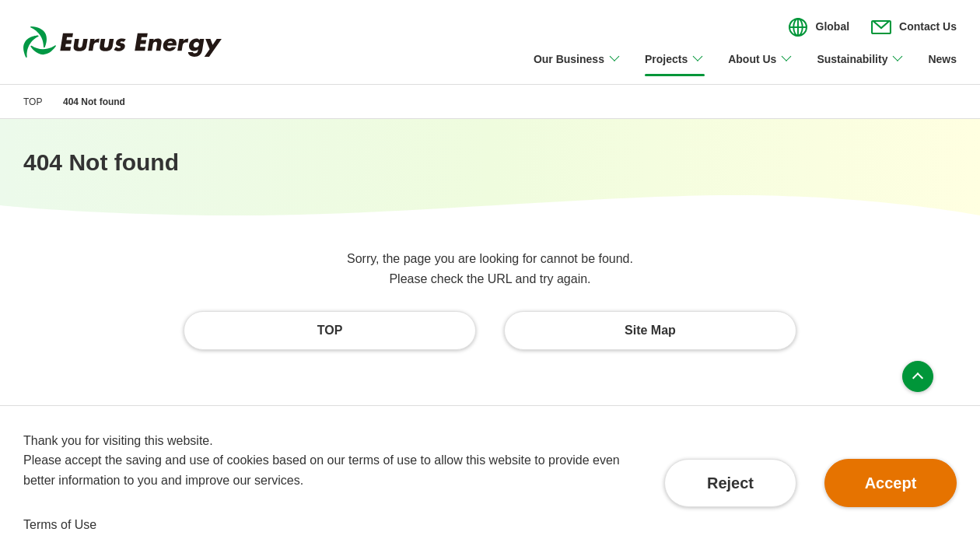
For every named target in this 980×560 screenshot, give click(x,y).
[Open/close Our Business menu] (577, 68)
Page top (918, 376)
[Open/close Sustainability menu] (861, 68)
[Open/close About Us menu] (761, 68)
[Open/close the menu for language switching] (819, 27)
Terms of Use (60, 525)
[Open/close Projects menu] (675, 68)
